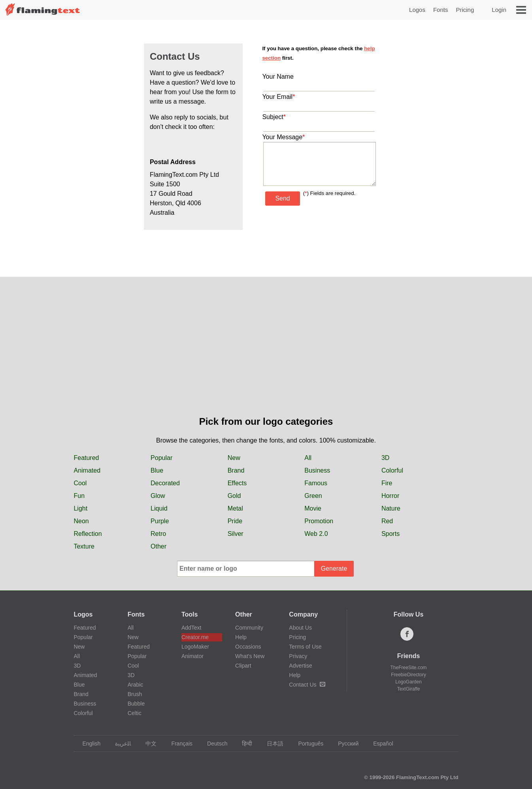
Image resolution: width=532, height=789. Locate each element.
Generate (334, 569)
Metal (235, 508)
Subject (274, 117)
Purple (160, 521)
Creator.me (195, 637)
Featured (86, 458)
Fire (387, 483)
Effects (237, 483)
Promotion (319, 521)
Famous (316, 483)
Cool (80, 483)
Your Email (278, 97)
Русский (344, 744)
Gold (234, 496)
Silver (236, 534)
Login (499, 10)
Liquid (159, 508)
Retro (158, 534)
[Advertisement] (266, 355)
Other (158, 546)
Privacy (298, 656)
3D (385, 458)
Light (80, 508)
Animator (192, 656)
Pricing (465, 10)
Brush (135, 694)
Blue (157, 470)
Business (317, 470)
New (234, 458)
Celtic (135, 713)
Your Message (283, 137)
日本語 (271, 744)
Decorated (165, 483)
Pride (235, 521)
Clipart (243, 666)
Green (313, 496)
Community (249, 628)
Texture (84, 546)
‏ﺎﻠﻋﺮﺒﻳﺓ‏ (119, 744)
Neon (81, 521)
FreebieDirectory (408, 675)
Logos (417, 10)
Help (241, 637)
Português (307, 744)
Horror (390, 496)
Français (178, 744)
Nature (391, 508)
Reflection (88, 534)
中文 (147, 744)
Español (379, 744)
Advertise (300, 666)
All (308, 458)
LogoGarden (408, 682)
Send (282, 198)
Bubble (136, 704)
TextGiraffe (409, 689)
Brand (236, 470)
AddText (191, 628)
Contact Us (307, 685)
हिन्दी (243, 744)
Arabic (136, 685)
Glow (158, 496)
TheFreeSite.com (409, 668)
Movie (313, 508)
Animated (87, 470)
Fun (79, 496)
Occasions (248, 647)
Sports (391, 534)
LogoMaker (195, 647)
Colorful (392, 470)
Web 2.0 (316, 534)
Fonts (441, 10)
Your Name (278, 77)
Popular (161, 458)
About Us (300, 628)
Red (387, 521)
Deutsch (213, 744)
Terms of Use (305, 647)
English (88, 744)
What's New (250, 656)
